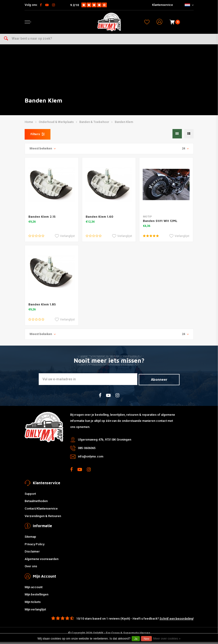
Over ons (31, 568)
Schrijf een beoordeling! (177, 621)
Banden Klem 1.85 (42, 307)
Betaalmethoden (36, 503)
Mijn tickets (33, 604)
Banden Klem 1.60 (99, 219)
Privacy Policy (34, 546)
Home (29, 124)
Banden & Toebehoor (94, 124)
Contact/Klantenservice (41, 510)
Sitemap (30, 539)
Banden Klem (124, 124)
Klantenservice (163, 5)
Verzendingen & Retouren (43, 518)
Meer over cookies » (167, 638)
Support (30, 496)
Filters (38, 137)
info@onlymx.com (91, 459)
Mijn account (34, 589)
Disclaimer (32, 554)
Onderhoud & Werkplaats (56, 124)
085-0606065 (87, 450)
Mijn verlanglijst (35, 611)
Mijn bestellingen (36, 596)
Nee (146, 639)
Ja (136, 639)
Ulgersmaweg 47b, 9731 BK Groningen (105, 442)
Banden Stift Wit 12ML (160, 223)
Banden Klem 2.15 (42, 219)
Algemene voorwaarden (42, 561)
